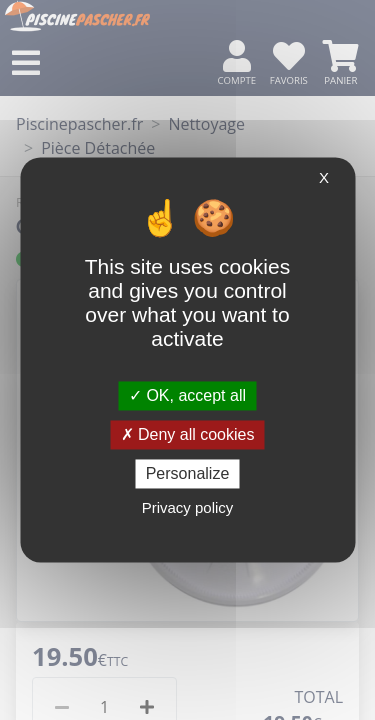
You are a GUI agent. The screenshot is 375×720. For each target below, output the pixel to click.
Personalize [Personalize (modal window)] (188, 473)
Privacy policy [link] (188, 508)
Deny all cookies (188, 434)
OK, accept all (187, 395)
